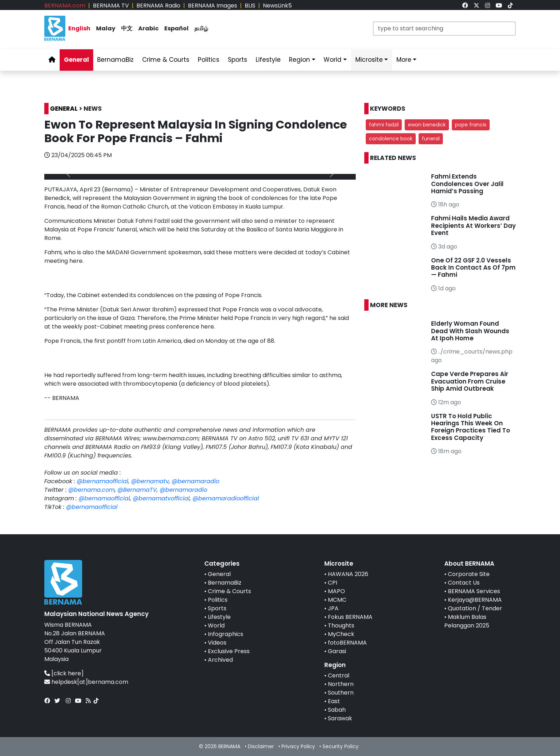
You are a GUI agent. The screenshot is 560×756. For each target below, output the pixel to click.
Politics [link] (209, 60)
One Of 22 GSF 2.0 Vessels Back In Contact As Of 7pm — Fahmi (473, 268)
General (219, 574)
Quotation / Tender (475, 608)
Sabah (337, 710)
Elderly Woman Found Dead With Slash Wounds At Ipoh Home (470, 331)
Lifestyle (219, 617)
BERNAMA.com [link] (65, 6)
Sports (217, 608)
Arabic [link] (148, 28)
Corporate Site (469, 574)
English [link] (79, 28)
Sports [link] (237, 60)
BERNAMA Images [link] (212, 6)
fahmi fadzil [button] (384, 125)
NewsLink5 (277, 6)
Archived (220, 660)
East (334, 701)
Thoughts (341, 625)
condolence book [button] (391, 139)
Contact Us (464, 583)
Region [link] (299, 60)
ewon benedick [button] (427, 125)
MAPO (336, 591)
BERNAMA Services (474, 591)
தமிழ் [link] (201, 28)
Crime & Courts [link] (166, 60)
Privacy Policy (298, 746)
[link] (465, 6)
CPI (332, 583)
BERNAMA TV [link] (111, 6)
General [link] (76, 60)
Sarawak (340, 718)
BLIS (250, 6)
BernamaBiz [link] (115, 60)
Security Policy (341, 746)
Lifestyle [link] (268, 60)
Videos (217, 643)
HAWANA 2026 (348, 574)
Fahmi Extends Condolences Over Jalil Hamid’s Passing (467, 184)
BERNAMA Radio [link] (158, 6)
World (216, 625)
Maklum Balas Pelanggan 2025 (467, 621)
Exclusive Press (229, 651)
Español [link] (176, 28)
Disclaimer (261, 746)
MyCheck (341, 634)
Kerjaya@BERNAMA (475, 600)
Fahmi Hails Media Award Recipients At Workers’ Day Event (473, 226)
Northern (341, 684)
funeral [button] (431, 139)
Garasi (337, 651)
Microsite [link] (369, 60)
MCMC (337, 600)
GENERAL (64, 109)
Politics (218, 600)
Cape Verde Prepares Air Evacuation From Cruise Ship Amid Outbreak (470, 381)
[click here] (67, 673)
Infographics (226, 634)
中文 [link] (127, 28)
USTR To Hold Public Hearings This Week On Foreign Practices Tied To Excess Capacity (471, 427)
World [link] (332, 60)
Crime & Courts (229, 591)
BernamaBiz (225, 583)
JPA (333, 608)
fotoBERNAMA (347, 643)
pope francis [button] (471, 125)
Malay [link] (106, 28)
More (404, 60)
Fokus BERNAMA (350, 617)
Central (339, 675)
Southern (341, 693)
